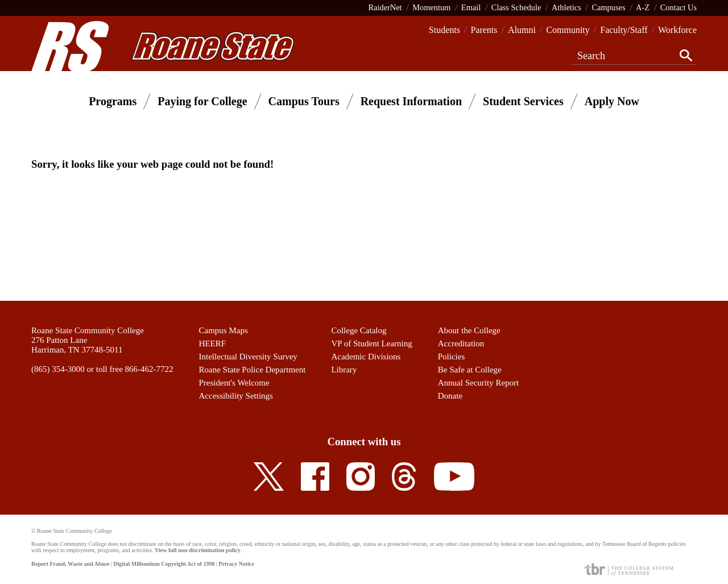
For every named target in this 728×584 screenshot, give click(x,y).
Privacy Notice (236, 564)
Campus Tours (304, 101)
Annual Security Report (478, 383)
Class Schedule (516, 7)
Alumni (522, 30)
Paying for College (202, 101)
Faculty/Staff (624, 30)
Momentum (431, 7)
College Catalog (359, 330)
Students (444, 30)
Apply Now (612, 101)
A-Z (643, 7)
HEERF (213, 343)
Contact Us (679, 7)
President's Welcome (234, 383)
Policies (452, 357)
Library (344, 370)
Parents (484, 30)
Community (568, 30)
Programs (113, 101)
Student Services (523, 101)
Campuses (608, 7)
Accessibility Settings (236, 396)
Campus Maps (224, 330)
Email (471, 7)
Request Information (411, 101)
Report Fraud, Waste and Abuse (70, 564)
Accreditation (461, 343)
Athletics (566, 7)
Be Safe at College (470, 370)
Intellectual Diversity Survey (248, 357)
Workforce (677, 30)
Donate (450, 396)
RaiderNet (385, 7)
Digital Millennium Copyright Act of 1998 (164, 564)
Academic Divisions (366, 357)
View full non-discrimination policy (197, 550)
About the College (469, 330)
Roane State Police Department (253, 370)
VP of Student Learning (371, 343)
